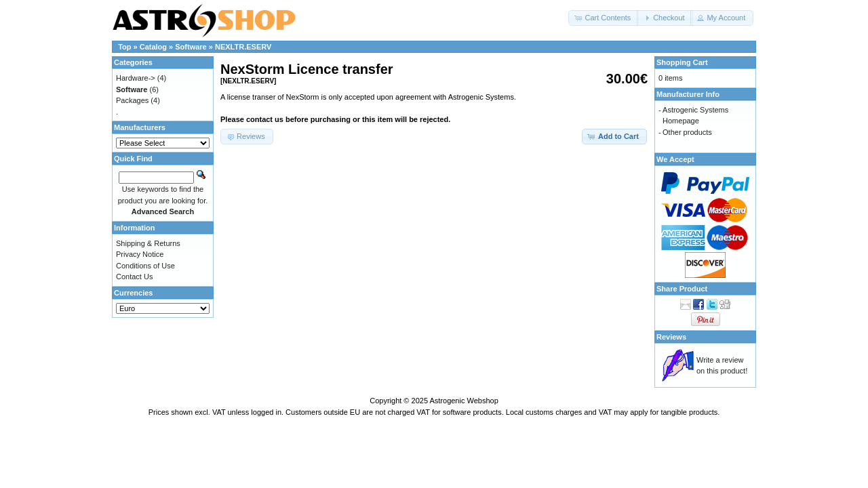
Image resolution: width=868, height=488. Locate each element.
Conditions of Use (145, 266)
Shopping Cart (682, 62)
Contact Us (134, 277)
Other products (687, 132)
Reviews (671, 337)
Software (191, 47)
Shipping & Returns (148, 243)
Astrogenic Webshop (463, 401)
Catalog (153, 47)
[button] (604, 18)
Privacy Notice (140, 254)
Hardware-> (136, 78)
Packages (132, 100)
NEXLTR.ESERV (243, 47)
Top (124, 47)
